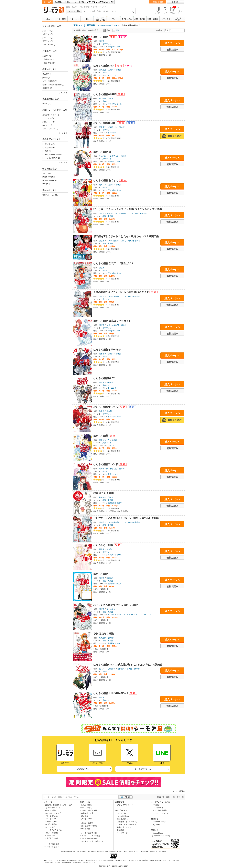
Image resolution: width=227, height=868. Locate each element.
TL (114, 19)
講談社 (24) (47, 103)
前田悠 (102, 411)
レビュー (69, 2)
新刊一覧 (180, 797)
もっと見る (63, 93)
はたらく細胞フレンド (106, 464)
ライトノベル (127, 19)
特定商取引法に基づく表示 (118, 852)
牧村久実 (102, 497)
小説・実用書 (140, 19)
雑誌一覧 (161, 797)
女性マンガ (107, 672)
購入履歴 (85, 816)
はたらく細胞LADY (104, 66)
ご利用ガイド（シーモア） (128, 822)
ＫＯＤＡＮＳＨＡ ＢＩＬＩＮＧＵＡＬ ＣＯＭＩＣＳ (129, 615)
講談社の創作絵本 (115, 503)
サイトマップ (122, 833)
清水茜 (102, 41)
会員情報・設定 (87, 813)
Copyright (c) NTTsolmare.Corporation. (113, 866)
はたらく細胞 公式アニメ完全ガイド (113, 263)
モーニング (112, 75)
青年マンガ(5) (48, 41)
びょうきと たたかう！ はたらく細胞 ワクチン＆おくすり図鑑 (128, 209)
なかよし (111, 445)
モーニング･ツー (114, 417)
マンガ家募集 (158, 808)
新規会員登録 (86, 805)
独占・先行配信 (52, 833)
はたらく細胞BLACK (105, 123)
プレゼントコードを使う (91, 836)
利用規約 (71, 852)
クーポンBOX (87, 819)
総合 (48, 19)
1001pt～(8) (47, 184)
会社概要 (64, 852)
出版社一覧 (171, 797)
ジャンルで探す (75, 11)
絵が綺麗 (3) (50, 148)
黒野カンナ (103, 469)
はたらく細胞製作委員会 (138, 213)
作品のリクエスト (124, 827)
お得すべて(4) (48, 56)
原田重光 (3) (47, 88)
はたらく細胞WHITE (105, 94)
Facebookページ (159, 822)
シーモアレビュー (52, 847)
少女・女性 (74, 19)
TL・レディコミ (53, 816)
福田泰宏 (110, 382)
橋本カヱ (102, 354)
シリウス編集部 (113, 241)
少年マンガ (107, 44)
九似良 (111, 185)
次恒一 (111, 354)
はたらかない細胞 (104, 545)
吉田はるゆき (104, 440)
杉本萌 (102, 549)
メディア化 (166, 19)
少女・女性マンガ (53, 810)
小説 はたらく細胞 (104, 634)
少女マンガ (107, 299)
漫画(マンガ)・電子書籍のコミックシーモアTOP (95, 25)
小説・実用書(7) (49, 45)
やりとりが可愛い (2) (53, 155)
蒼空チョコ (114, 156)
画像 (116, 30)
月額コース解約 (87, 823)
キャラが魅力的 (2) (52, 158)
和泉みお (113, 469)
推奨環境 (121, 830)
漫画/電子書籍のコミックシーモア (59, 805)
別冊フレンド (113, 474)
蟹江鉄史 (102, 99)
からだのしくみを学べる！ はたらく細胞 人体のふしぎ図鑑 (126, 518)
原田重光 (102, 70)
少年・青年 (61, 19)
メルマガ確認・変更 (89, 810)
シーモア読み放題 (52, 844)
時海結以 (110, 578)
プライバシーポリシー (82, 852)
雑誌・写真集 (153, 19)
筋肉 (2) (48, 151)
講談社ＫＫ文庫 (114, 643)
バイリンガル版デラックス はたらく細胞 (116, 605)
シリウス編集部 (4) (50, 81)
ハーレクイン (52, 827)
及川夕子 (102, 669)
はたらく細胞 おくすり (106, 180)
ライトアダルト (179, 19)
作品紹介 (156, 805)
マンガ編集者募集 (160, 810)
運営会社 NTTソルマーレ (158, 852)
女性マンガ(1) (48, 34)
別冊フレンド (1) (49, 122)
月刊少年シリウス (115, 47)
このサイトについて (134, 852)
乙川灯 (111, 70)
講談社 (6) (46, 78)
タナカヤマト (112, 609)
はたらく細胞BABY (104, 378)
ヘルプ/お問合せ (123, 816)
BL (87, 19)
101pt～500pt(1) (49, 177)
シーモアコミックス (100, 19)
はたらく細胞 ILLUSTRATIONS (111, 693)
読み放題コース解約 (89, 826)
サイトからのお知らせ (90, 838)
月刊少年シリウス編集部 (116, 213)
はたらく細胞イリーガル (107, 350)
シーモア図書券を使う (90, 833)
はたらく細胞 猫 (102, 152)
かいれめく (103, 156)
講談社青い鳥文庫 (115, 584)
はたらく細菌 (101, 436)
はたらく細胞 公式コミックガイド (112, 321)
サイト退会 (86, 829)
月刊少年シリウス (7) (51, 115)
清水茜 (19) (47, 74)
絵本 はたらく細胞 (104, 493)
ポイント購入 (86, 808)
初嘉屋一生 (113, 127)
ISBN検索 (145, 852)
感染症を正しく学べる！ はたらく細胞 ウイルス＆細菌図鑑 (126, 236)
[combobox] (109, 11)
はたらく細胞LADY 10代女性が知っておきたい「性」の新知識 (128, 665)
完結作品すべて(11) (50, 195)
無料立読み (172, 50)
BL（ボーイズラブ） (54, 813)
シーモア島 (79, 2)
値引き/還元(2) (50, 63)
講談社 (102, 213)
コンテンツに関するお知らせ (93, 841)
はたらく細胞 (101, 37)
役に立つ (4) (50, 144)
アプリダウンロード (125, 805)
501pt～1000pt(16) (50, 180)
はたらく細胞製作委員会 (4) (53, 85)
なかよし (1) (47, 125)
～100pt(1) (47, 173)
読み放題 (58, 2)
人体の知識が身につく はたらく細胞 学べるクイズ (121, 292)
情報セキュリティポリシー (99, 852)
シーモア (47, 2)
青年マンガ (107, 73)
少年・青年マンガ (53, 808)
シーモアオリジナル (54, 830)
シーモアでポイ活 (143, 769)
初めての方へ (122, 819)
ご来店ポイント (84, 769)
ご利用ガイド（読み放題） (128, 824)
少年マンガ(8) (48, 38)
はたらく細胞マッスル (106, 407)
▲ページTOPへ (179, 791)
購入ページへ (172, 43)
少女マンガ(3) (48, 31)
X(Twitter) (157, 824)
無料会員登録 (158, 2)
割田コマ (102, 185)
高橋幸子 (112, 669)
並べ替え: (160, 30)
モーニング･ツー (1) (50, 129)
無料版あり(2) (50, 59)
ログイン (175, 2)
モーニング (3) (48, 118)
